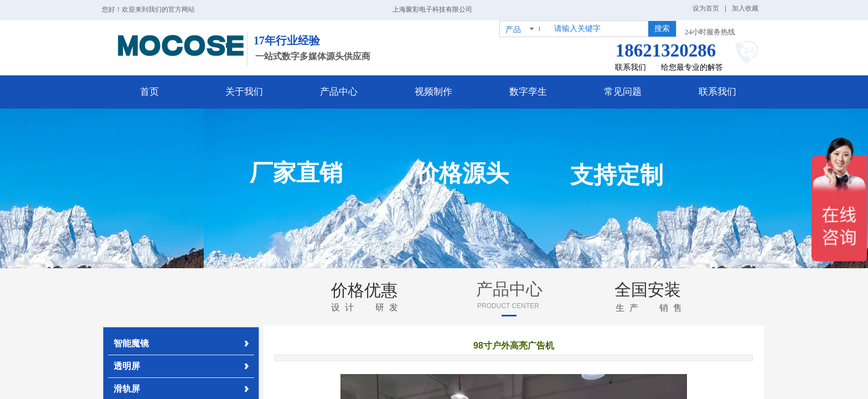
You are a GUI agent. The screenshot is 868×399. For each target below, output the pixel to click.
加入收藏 (745, 8)
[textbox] (599, 29)
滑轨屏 (127, 389)
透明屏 (127, 366)
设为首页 (706, 8)
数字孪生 (528, 92)
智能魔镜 (131, 343)
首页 (149, 92)
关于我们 (244, 92)
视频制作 (433, 92)
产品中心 (339, 92)
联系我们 (717, 92)
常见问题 (623, 92)
